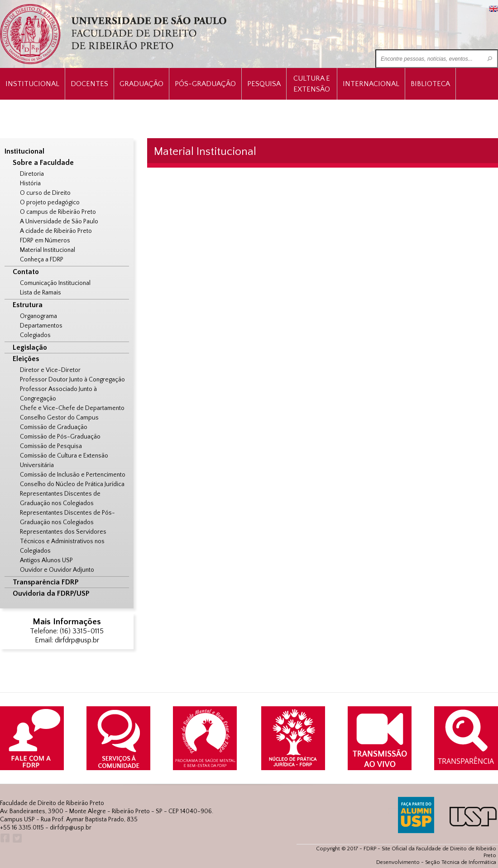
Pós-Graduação (205, 84)
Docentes (89, 84)
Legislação (30, 347)
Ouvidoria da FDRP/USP (51, 593)
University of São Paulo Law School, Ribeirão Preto (114, 34)
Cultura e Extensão (312, 84)
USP (473, 817)
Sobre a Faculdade (43, 163)
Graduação (141, 84)
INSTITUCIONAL (32, 84)
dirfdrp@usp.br (71, 828)
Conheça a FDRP (42, 260)
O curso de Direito (45, 193)
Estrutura (28, 305)
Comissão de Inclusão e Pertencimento (73, 475)
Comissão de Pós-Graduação (60, 437)
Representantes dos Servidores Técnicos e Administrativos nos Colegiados (63, 541)
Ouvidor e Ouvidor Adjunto (57, 570)
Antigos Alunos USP (46, 560)
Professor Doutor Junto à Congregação (72, 380)
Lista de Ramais (41, 293)
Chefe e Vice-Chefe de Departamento (72, 408)
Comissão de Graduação (54, 427)
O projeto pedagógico (50, 203)
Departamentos (41, 326)
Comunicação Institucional (55, 283)
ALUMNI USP (416, 815)
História (30, 183)
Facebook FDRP (4, 838)
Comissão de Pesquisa (51, 446)
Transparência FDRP (45, 582)
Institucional (24, 151)
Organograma (38, 316)
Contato (26, 272)
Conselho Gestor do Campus (59, 418)
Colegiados (35, 335)
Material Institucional (48, 250)
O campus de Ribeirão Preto (58, 212)
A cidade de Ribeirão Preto (56, 231)
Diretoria (32, 174)
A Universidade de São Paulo (59, 222)
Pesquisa (264, 84)
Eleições (26, 359)
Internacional (371, 84)
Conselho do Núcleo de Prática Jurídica (72, 484)
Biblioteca (430, 84)
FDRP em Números (45, 241)
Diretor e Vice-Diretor (50, 370)
